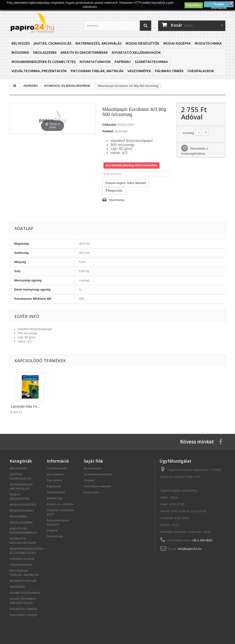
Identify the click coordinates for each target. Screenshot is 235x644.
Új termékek (55, 474)
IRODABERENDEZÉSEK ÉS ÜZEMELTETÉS (44, 62)
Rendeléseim (93, 468)
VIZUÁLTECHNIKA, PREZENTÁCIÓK (39, 71)
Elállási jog (55, 498)
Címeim (89, 480)
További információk (219, 5)
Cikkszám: (110, 125)
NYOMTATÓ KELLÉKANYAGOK (136, 52)
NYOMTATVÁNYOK (95, 62)
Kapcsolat (54, 486)
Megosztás (114, 191)
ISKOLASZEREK (45, 52)
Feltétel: (108, 131)
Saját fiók (93, 461)
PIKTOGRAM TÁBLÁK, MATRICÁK (97, 71)
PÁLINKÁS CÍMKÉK (169, 71)
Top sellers (55, 480)
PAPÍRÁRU (123, 62)
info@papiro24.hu (190, 549)
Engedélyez (194, 5)
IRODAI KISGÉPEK (177, 43)
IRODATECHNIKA (208, 43)
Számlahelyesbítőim (98, 474)
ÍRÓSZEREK (20, 52)
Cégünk (52, 530)
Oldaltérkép (55, 536)
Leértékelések (57, 468)
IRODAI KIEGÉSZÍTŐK (142, 43)
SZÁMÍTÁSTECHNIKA (151, 62)
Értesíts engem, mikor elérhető (126, 183)
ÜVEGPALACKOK (201, 71)
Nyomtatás (117, 200)
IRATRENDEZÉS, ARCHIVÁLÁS (98, 43)
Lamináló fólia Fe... (25, 406)
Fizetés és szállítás (60, 504)
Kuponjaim (91, 492)
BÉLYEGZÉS (21, 43)
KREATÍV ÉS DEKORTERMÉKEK (84, 52)
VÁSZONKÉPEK (139, 71)
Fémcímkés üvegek (23, 615)
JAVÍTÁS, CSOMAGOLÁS (53, 43)
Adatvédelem (56, 492)
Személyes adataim (97, 486)
